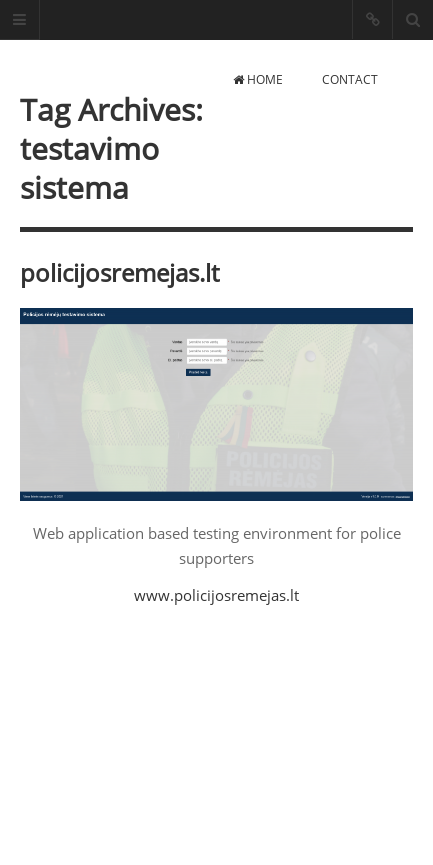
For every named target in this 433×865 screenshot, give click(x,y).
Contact (350, 79)
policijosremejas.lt (119, 272)
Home (258, 79)
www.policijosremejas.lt (216, 595)
